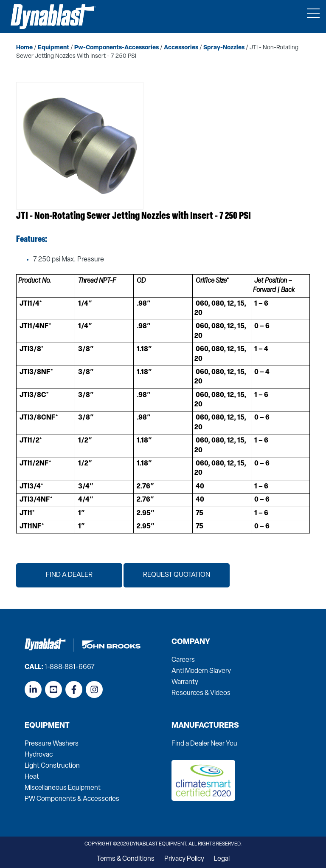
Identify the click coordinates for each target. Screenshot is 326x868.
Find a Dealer (69, 575)
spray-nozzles (224, 48)
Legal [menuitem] (222, 859)
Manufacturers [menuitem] (205, 726)
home (24, 48)
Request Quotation (177, 575)
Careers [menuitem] (183, 660)
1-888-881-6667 (70, 667)
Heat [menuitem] (32, 777)
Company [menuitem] (191, 642)
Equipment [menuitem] (47, 726)
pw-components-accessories (117, 48)
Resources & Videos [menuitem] (201, 693)
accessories (181, 48)
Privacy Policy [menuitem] (184, 859)
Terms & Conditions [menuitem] (126, 859)
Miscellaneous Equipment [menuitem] (63, 788)
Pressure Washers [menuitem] (52, 744)
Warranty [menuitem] (185, 682)
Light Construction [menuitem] (52, 766)
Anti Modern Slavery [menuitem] (201, 671)
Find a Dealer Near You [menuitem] (204, 744)
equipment (53, 48)
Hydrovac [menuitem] (39, 755)
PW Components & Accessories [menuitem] (72, 799)
